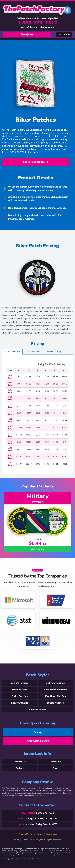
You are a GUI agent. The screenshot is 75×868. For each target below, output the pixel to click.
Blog (55, 768)
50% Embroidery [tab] (12, 351)
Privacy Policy (25, 834)
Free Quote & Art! (38, 741)
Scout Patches (20, 690)
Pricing (38, 732)
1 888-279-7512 (37, 23)
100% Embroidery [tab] (53, 351)
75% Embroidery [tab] (33, 351)
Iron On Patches (20, 683)
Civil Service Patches (56, 690)
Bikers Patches (55, 703)
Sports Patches (20, 703)
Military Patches (55, 683)
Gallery (20, 768)
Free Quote (27, 34)
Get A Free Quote (36, 162)
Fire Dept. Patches (55, 696)
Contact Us (20, 762)
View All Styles (37, 709)
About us (56, 762)
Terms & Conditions (47, 834)
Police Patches (20, 696)
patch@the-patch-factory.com (38, 27)
